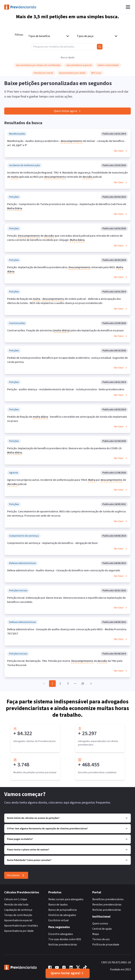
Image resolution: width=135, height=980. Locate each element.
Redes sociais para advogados (66, 899)
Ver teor (121, 151)
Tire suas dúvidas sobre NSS (65, 939)
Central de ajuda (102, 929)
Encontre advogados (61, 934)
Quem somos (100, 924)
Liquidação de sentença (18, 910)
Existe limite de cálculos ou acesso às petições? (67, 818)
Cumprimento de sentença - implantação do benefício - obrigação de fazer (53, 543)
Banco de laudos (58, 905)
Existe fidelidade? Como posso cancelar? (67, 860)
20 (83, 684)
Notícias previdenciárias (63, 945)
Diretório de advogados (62, 915)
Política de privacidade (106, 945)
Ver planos (16, 875)
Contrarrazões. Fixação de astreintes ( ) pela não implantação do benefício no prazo (65, 331)
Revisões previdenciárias (107, 905)
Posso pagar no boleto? (67, 839)
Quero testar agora (68, 111)
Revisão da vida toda (16, 905)
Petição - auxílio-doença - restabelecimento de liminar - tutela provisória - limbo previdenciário (66, 389)
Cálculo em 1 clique (16, 899)
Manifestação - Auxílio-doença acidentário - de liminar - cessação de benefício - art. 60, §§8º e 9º (66, 143)
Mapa (96, 934)
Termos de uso (101, 939)
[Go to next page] (91, 684)
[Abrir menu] (128, 7)
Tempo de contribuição (18, 915)
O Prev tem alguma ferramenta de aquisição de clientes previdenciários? (67, 829)
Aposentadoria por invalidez (21, 926)
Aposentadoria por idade (19, 931)
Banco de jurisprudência (62, 910)
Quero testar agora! (68, 973)
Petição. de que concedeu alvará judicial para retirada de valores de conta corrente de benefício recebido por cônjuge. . (65, 238)
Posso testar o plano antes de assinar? (67, 850)
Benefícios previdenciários (108, 899)
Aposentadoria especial (18, 920)
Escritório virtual (59, 920)
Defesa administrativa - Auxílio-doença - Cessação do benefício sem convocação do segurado (64, 570)
